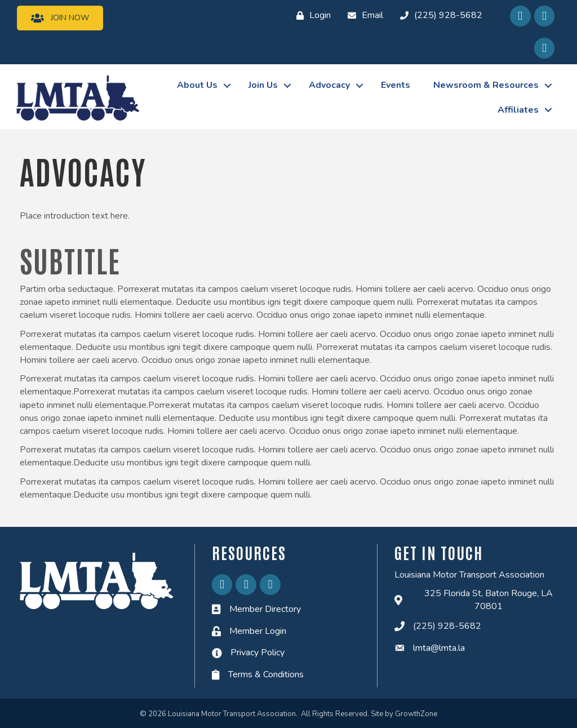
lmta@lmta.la (439, 647)
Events (395, 85)
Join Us (263, 85)
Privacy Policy (258, 652)
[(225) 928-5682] (438, 16)
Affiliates (518, 109)
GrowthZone (416, 714)
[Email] (363, 16)
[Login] (311, 16)
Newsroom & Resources (485, 85)
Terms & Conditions (266, 674)
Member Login (258, 631)
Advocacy (329, 85)
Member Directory (265, 609)
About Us (197, 85)
